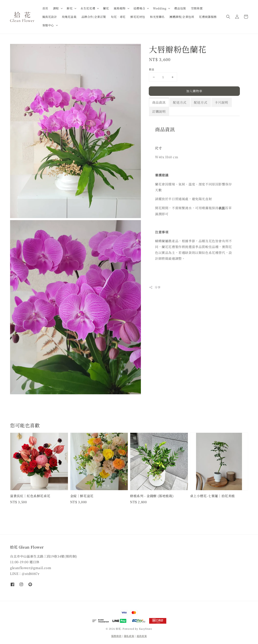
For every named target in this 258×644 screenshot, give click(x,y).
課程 (56, 8)
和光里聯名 (157, 17)
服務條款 (116, 636)
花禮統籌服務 (208, 17)
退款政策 (142, 636)
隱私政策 (129, 636)
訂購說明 (159, 111)
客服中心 (48, 25)
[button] (228, 17)
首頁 (45, 8)
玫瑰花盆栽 (69, 17)
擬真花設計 (50, 17)
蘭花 (106, 8)
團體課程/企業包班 (182, 17)
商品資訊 (159, 102)
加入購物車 (194, 91)
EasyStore (146, 629)
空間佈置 (197, 8)
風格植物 (120, 8)
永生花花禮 (88, 8)
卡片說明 (221, 102)
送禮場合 (139, 8)
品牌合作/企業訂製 (94, 17)
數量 (152, 69)
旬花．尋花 (118, 17)
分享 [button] (155, 287)
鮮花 (70, 8)
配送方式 (180, 102)
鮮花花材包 (138, 17)
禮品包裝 (180, 8)
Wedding (160, 8)
